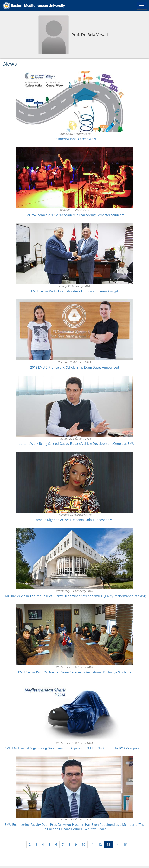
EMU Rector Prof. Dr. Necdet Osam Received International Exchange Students (75, 672)
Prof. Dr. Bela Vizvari (90, 35)
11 (92, 845)
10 (83, 845)
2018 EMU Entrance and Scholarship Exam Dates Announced (75, 367)
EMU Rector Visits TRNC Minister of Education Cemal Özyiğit (75, 291)
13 (110, 844)
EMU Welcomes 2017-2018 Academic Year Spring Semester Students (74, 215)
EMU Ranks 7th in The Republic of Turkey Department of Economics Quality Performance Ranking (74, 596)
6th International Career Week (75, 139)
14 (117, 845)
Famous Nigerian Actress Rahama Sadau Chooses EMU (75, 520)
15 (125, 845)
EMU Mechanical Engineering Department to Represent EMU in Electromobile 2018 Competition (75, 748)
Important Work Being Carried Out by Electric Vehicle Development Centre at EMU (75, 444)
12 (100, 845)
